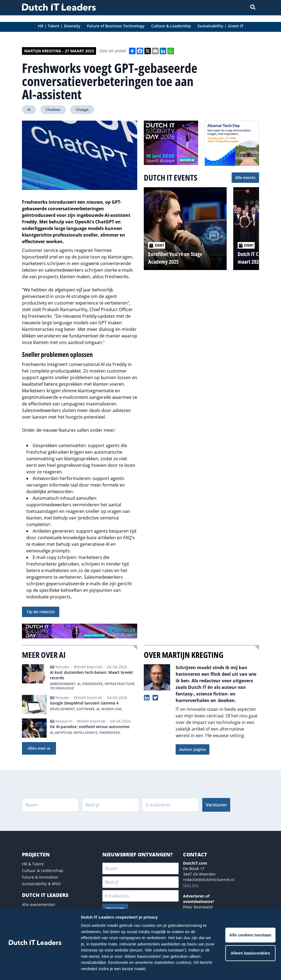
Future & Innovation (40, 877)
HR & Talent (33, 864)
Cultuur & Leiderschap (43, 870)
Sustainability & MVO (41, 884)
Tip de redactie (41, 612)
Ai (29, 110)
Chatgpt (82, 110)
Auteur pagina (193, 749)
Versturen (216, 805)
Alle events (245, 177)
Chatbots (53, 110)
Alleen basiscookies (250, 953)
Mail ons (191, 885)
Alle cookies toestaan (250, 935)
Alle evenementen (39, 904)
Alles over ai (39, 748)
